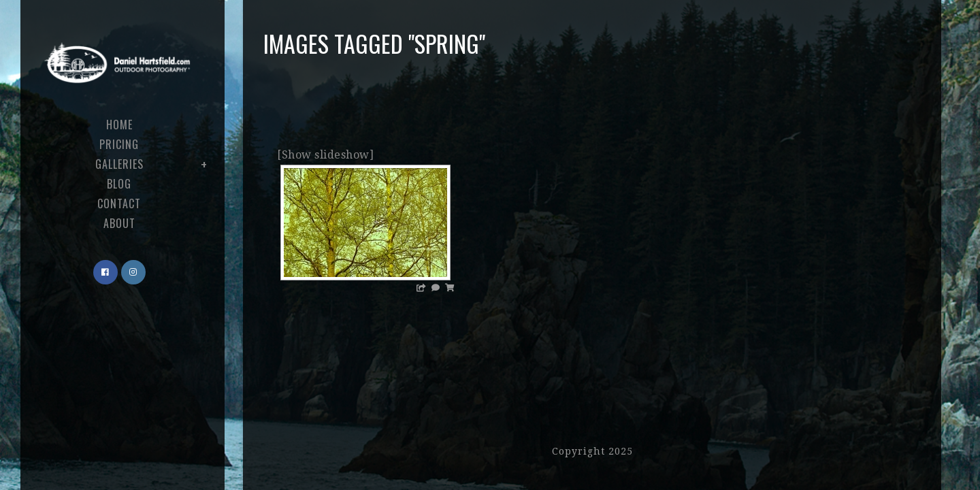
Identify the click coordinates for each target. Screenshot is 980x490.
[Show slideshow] (325, 155)
